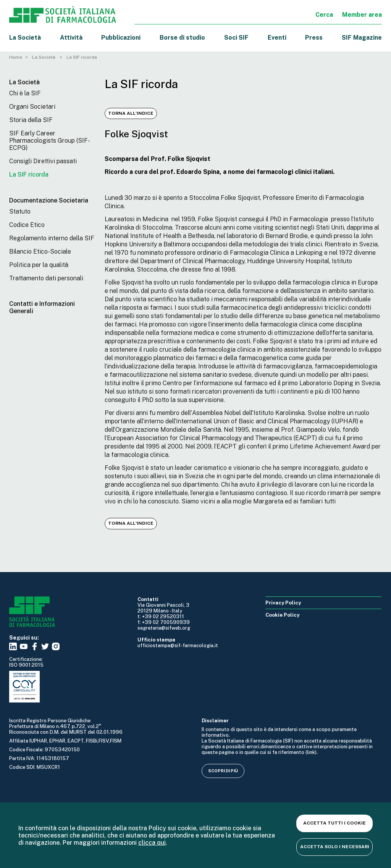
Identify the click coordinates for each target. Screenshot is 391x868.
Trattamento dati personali (46, 278)
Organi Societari (32, 107)
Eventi (277, 38)
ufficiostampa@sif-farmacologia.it (178, 645)
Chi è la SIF (25, 93)
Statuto (20, 211)
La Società (25, 38)
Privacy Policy (283, 603)
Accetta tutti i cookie (334, 823)
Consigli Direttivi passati (43, 161)
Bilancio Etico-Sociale (40, 252)
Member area (362, 15)
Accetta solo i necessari (335, 847)
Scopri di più (223, 771)
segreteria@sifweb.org (164, 628)
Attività (71, 38)
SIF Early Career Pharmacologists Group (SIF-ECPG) (50, 141)
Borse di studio (182, 38)
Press (314, 38)
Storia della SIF (31, 120)
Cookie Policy (282, 615)
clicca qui (152, 843)
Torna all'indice (131, 113)
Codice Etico (27, 225)
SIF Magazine (362, 38)
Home (16, 57)
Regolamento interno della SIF (52, 238)
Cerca (324, 15)
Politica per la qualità (39, 265)
